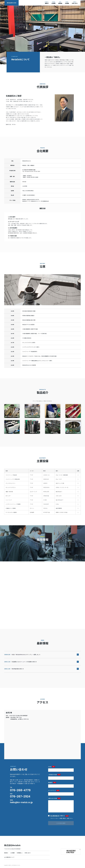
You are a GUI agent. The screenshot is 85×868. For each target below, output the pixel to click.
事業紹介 (6, 853)
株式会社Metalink (12, 3)
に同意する (59, 816)
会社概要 (13, 853)
